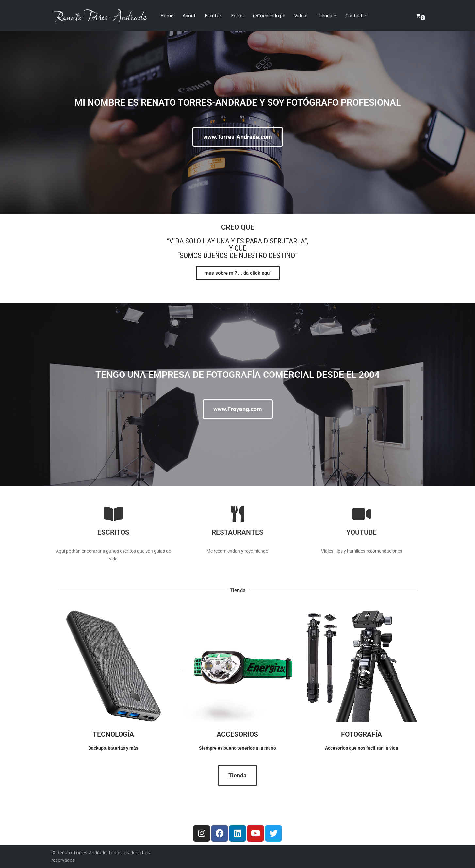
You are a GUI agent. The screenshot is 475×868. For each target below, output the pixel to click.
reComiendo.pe (269, 16)
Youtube (361, 532)
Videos (302, 16)
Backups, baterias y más (113, 748)
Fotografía (361, 734)
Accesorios (237, 734)
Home (167, 16)
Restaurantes (237, 532)
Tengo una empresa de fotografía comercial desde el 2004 (237, 375)
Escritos (213, 16)
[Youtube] (362, 514)
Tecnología (113, 734)
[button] (335, 16)
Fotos (237, 16)
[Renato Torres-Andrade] (100, 16)
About (189, 16)
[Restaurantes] (237, 514)
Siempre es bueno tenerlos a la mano (237, 748)
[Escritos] (113, 514)
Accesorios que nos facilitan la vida (362, 748)
